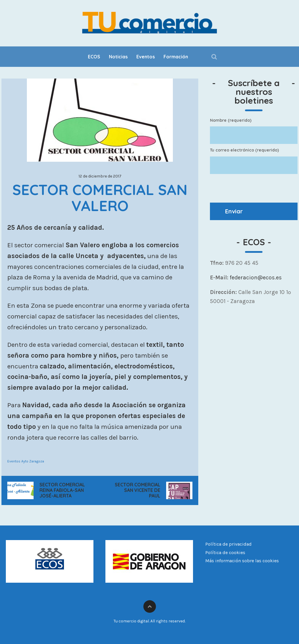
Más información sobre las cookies (242, 561)
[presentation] (254, 188)
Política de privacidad (228, 544)
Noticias (118, 57)
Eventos (146, 57)
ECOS (94, 57)
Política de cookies (225, 552)
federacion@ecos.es (255, 277)
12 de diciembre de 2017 (100, 176)
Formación (176, 57)
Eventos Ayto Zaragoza (26, 461)
